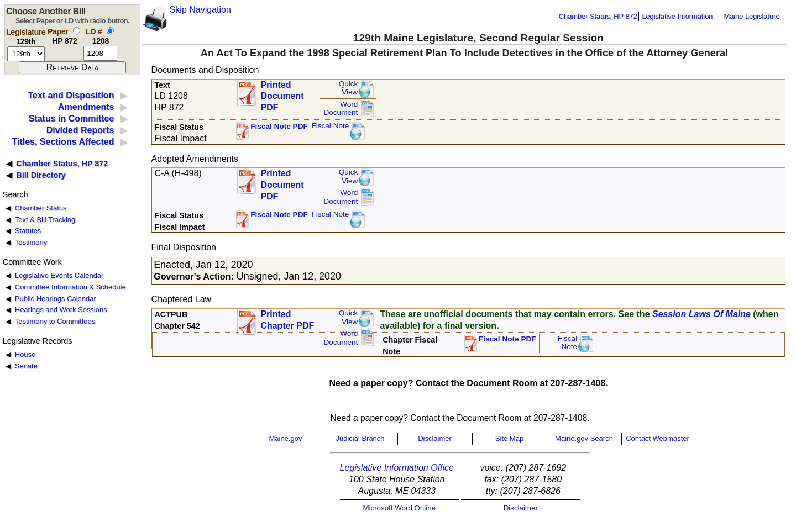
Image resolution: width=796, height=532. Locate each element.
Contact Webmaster (658, 438)
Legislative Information (677, 16)
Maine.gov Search (584, 438)
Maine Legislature (752, 16)
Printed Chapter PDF (287, 320)
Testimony (31, 242)
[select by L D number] (110, 31)
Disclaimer (435, 438)
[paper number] (64, 53)
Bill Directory (41, 175)
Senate (26, 366)
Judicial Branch (360, 438)
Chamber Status (41, 208)
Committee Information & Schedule (70, 287)
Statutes (28, 231)
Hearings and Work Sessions (61, 310)
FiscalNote (568, 343)
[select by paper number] (77, 31)
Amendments (86, 107)
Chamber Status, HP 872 (598, 16)
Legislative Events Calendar (59, 275)
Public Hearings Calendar (56, 299)
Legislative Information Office (397, 468)
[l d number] (100, 53)
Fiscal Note (330, 126)
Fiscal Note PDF (279, 126)
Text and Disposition (71, 95)
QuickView (349, 88)
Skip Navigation (200, 10)
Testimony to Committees (55, 321)
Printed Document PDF (282, 93)
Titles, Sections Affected (63, 142)
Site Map (509, 438)
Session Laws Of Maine (701, 314)
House (25, 354)
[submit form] (72, 67)
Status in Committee (72, 118)
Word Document (341, 109)
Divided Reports (80, 130)
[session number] (26, 54)
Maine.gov (286, 438)
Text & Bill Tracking (45, 220)
